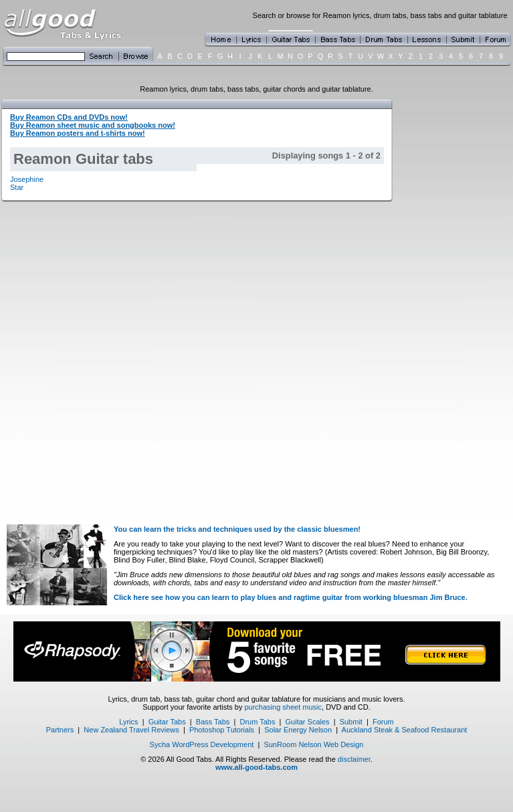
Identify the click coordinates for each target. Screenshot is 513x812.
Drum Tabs (257, 722)
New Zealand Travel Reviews (131, 730)
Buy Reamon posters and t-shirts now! (78, 133)
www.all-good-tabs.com (256, 767)
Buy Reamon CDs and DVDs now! (69, 117)
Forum (383, 722)
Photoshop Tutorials (222, 730)
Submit (351, 722)
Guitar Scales (308, 722)
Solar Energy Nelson (298, 730)
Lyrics (128, 722)
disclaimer (354, 759)
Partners (60, 730)
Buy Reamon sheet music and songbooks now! (93, 125)
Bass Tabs (213, 722)
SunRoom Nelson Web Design (313, 744)
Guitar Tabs (167, 722)
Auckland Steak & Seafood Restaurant (405, 730)
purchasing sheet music (283, 707)
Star (17, 187)
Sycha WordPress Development (202, 744)
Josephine (27, 179)
